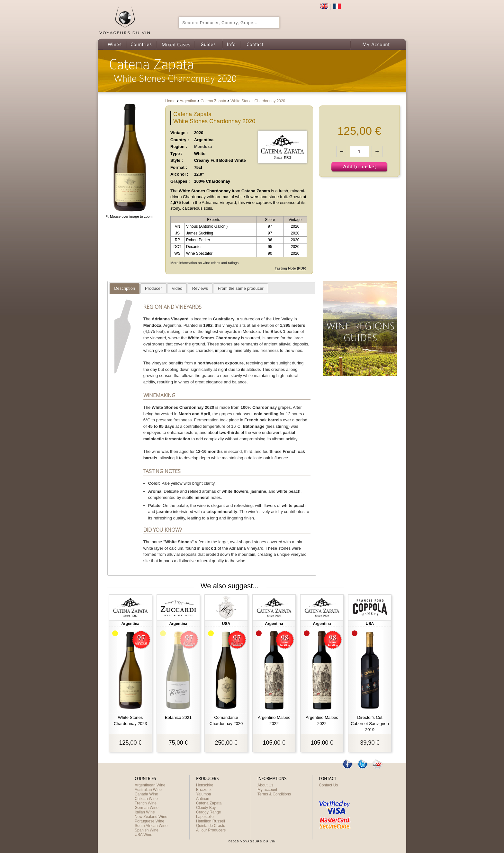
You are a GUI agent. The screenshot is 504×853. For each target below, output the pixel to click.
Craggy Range (208, 812)
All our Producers (211, 830)
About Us (265, 785)
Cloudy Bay (206, 808)
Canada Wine (146, 794)
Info (231, 44)
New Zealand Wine (151, 817)
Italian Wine (145, 812)
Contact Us (328, 785)
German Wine (147, 808)
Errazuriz (204, 790)
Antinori (203, 799)
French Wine (146, 803)
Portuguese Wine (149, 821)
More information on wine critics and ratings (204, 263)
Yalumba (203, 794)
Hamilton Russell (211, 821)
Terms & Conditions (274, 794)
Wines (114, 44)
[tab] (125, 289)
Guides (208, 44)
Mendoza (203, 147)
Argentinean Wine (150, 785)
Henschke (205, 785)
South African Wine (151, 826)
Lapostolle (205, 817)
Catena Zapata (209, 803)
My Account (376, 44)
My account (267, 790)
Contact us (255, 44)
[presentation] (125, 289)
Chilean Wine (146, 799)
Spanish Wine (147, 830)
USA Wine (144, 835)
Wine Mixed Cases (175, 44)
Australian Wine (148, 790)
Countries (141, 44)
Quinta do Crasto (211, 826)
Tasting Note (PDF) (291, 268)
